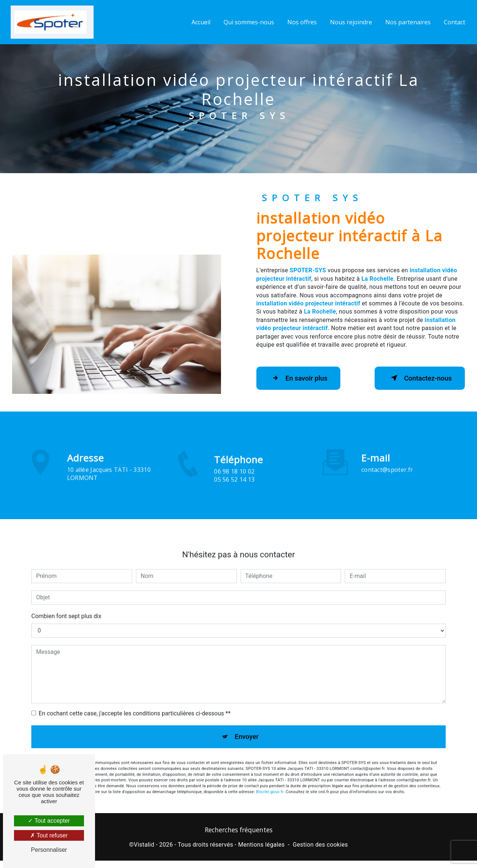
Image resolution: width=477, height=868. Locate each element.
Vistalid (144, 846)
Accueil (200, 22)
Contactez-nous (417, 378)
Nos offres (301, 22)
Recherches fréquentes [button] (239, 831)
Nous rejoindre (350, 22)
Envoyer (247, 727)
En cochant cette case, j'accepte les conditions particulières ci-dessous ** (135, 703)
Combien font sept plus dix (66, 606)
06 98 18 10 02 (234, 481)
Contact (454, 22)
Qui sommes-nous (248, 22)
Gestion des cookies (320, 846)
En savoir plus (301, 378)
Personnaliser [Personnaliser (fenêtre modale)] (49, 850)
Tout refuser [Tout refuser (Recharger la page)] (49, 835)
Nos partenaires (407, 22)
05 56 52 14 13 (234, 490)
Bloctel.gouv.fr (270, 783)
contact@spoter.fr (387, 459)
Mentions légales (261, 846)
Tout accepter (49, 821)
